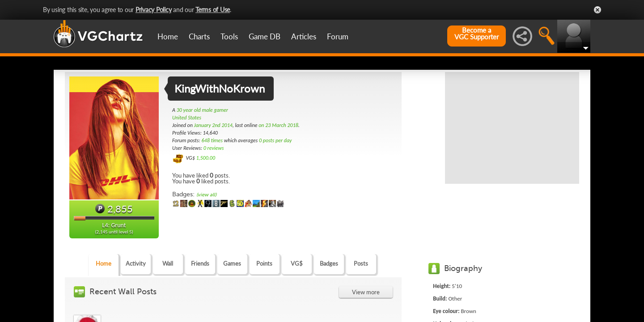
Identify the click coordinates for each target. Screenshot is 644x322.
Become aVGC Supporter (477, 34)
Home (168, 36)
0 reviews (214, 148)
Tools (229, 36)
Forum (338, 36)
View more (366, 292)
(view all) (206, 195)
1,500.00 (205, 158)
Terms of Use (213, 10)
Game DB (265, 36)
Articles (304, 36)
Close (597, 10)
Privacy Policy (154, 10)
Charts (199, 36)
